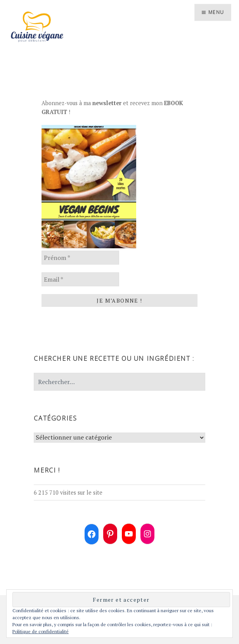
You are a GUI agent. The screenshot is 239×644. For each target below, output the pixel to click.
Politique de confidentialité (41, 631)
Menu (216, 12)
